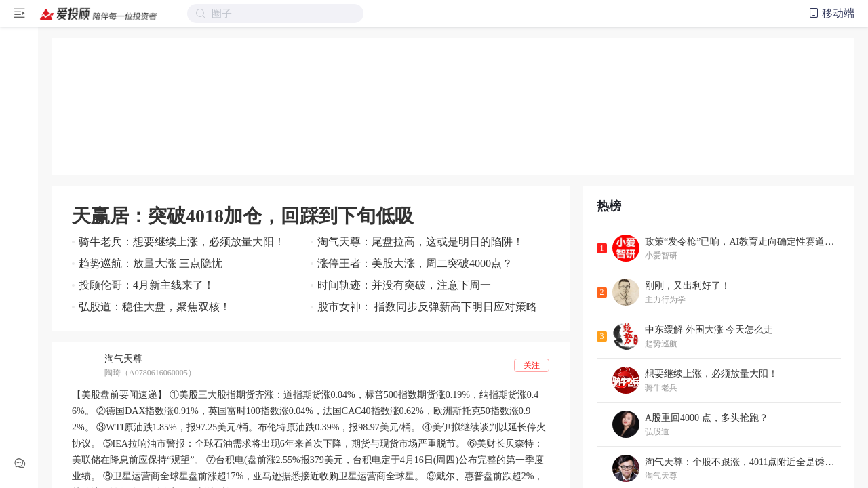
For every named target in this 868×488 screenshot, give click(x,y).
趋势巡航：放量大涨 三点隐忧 (151, 263)
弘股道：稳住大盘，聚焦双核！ (155, 307)
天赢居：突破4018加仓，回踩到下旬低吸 (243, 216)
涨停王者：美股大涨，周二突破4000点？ (415, 263)
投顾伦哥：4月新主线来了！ (146, 285)
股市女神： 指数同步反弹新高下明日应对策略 (427, 307)
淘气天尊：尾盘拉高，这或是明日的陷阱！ (420, 242)
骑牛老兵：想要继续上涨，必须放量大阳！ (182, 242)
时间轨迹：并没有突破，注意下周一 (404, 285)
